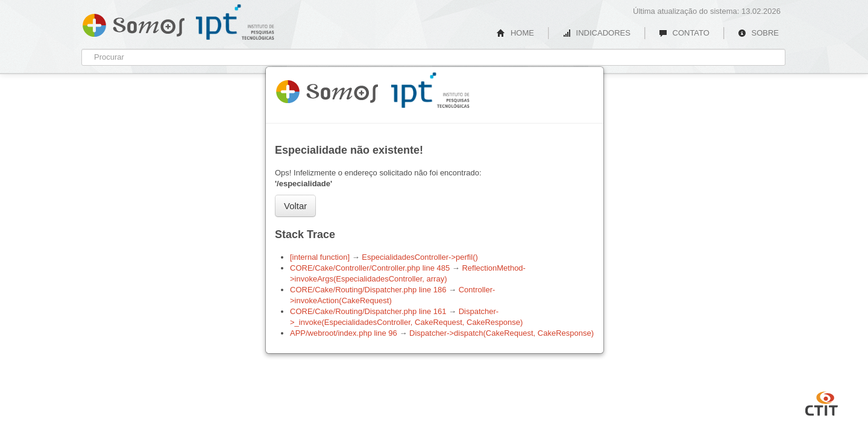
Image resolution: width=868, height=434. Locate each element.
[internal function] (320, 257)
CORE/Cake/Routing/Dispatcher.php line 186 (368, 290)
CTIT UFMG (822, 402)
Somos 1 (327, 89)
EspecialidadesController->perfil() (420, 257)
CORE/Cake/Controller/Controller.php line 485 (370, 268)
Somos (134, 23)
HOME (515, 33)
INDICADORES (596, 33)
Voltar (295, 206)
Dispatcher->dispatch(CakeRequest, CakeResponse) (502, 333)
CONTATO (684, 33)
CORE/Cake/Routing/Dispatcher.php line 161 (368, 311)
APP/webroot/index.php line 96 (344, 333)
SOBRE (758, 33)
